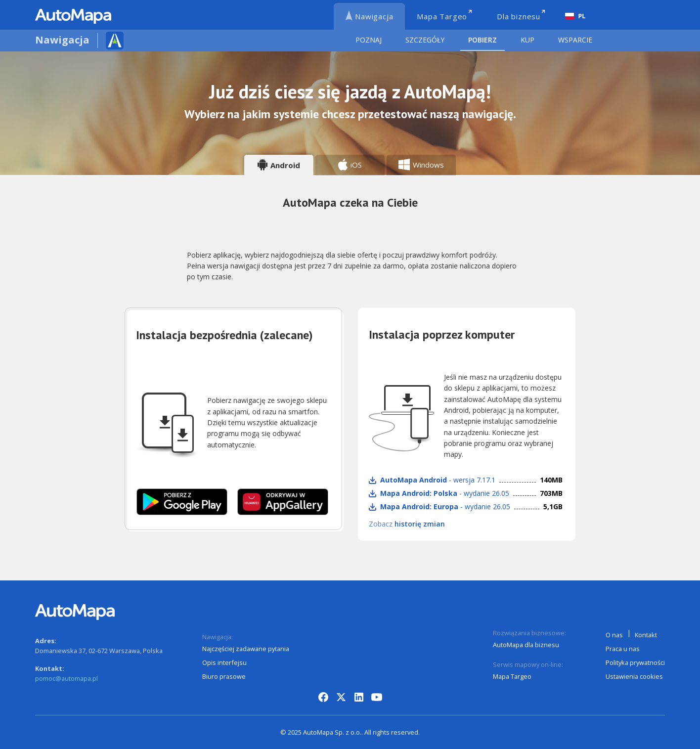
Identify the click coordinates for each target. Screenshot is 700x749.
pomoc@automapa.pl (66, 678)
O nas (614, 635)
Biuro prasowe (224, 676)
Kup (527, 40)
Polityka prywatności (635, 662)
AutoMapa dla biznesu (526, 645)
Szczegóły (425, 40)
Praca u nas (623, 649)
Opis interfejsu (224, 662)
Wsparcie (575, 40)
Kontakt (646, 635)
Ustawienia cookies (634, 676)
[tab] (279, 165)
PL (575, 16)
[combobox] (575, 16)
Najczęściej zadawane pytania (246, 649)
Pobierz (482, 40)
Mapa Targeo (512, 676)
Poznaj (369, 40)
